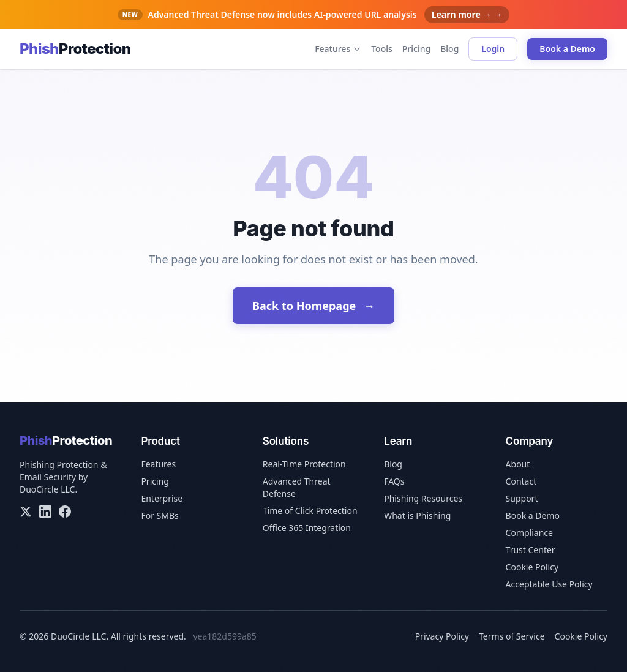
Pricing (416, 49)
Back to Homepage (313, 306)
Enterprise (162, 498)
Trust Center (531, 550)
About (518, 464)
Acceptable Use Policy (549, 584)
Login (493, 49)
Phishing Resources (423, 498)
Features (338, 49)
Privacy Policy (442, 636)
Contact (521, 481)
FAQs (394, 481)
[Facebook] (65, 512)
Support (522, 498)
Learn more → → (467, 14)
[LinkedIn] (45, 512)
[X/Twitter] (26, 512)
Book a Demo (567, 49)
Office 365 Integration (307, 528)
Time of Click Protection (310, 511)
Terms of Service (512, 636)
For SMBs (160, 515)
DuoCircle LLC (47, 489)
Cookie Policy (532, 567)
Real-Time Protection (304, 464)
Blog (449, 49)
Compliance (529, 533)
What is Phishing (417, 515)
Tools (382, 49)
